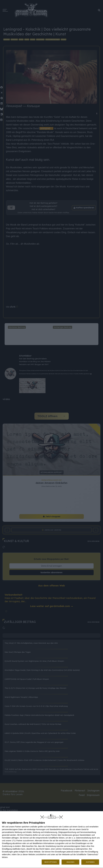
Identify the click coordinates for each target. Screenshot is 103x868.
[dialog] (51, 840)
